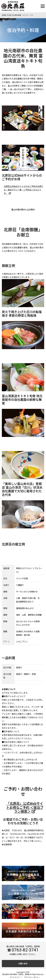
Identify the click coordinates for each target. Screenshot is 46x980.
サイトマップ (15, 977)
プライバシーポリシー (32, 977)
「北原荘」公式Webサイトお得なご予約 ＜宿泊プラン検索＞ (25, 807)
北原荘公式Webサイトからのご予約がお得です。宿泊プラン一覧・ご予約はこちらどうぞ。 (23, 190)
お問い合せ (23, 964)
